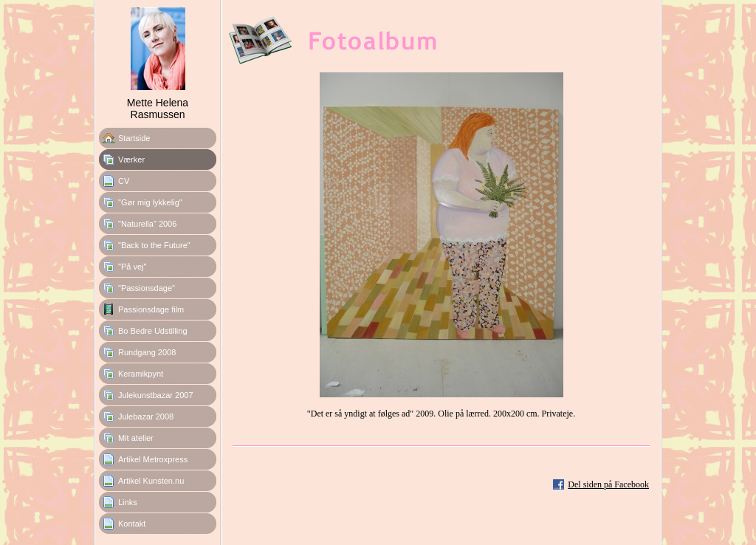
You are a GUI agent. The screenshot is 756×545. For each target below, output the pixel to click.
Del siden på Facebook (608, 484)
